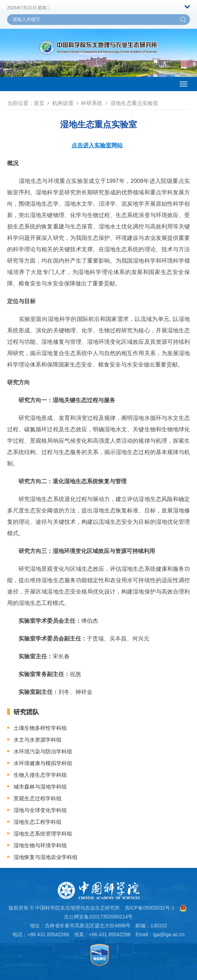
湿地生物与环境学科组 (40, 845)
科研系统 (92, 103)
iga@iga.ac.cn (169, 934)
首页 (39, 103)
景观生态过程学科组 (38, 798)
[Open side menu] (183, 84)
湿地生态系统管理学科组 (43, 834)
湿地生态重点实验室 (134, 103)
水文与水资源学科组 (38, 740)
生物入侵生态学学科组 (40, 775)
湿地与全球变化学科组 (40, 810)
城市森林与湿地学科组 (40, 787)
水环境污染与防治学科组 (43, 751)
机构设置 (63, 103)
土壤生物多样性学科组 (40, 728)
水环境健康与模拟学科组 (43, 763)
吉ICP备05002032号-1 (150, 908)
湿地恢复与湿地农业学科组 (46, 857)
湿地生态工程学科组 (38, 822)
